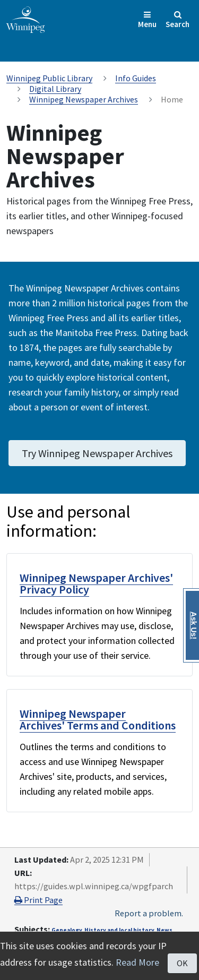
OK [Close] (182, 963)
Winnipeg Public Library (49, 78)
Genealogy (67, 930)
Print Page (38, 900)
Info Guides (136, 78)
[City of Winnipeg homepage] (25, 19)
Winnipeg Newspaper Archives (84, 99)
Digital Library (55, 89)
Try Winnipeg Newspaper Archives (97, 453)
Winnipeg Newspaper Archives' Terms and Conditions (98, 719)
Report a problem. (149, 913)
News (165, 930)
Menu (147, 20)
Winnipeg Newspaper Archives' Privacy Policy (96, 583)
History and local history (119, 930)
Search (178, 20)
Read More (137, 962)
